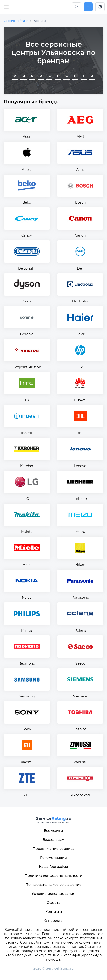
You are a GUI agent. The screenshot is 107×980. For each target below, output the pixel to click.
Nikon (80, 565)
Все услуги (53, 831)
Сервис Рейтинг (16, 21)
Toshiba (80, 729)
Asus (80, 170)
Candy (27, 235)
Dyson (27, 301)
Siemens (80, 696)
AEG (80, 137)
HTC (27, 400)
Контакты (54, 912)
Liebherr (80, 499)
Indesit (27, 433)
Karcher (27, 466)
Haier (80, 334)
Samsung (27, 696)
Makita (27, 532)
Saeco (80, 663)
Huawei (80, 400)
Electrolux (80, 301)
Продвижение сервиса (53, 849)
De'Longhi (27, 268)
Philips (27, 630)
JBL (80, 433)
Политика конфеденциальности (53, 876)
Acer (27, 137)
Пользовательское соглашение (53, 885)
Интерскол (80, 795)
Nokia (27, 598)
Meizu (80, 532)
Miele (27, 565)
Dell (80, 268)
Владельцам (53, 840)
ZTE (27, 795)
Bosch (80, 202)
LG (27, 499)
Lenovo (80, 466)
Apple (27, 170)
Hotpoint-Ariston (27, 367)
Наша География (53, 867)
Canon (80, 235)
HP (80, 367)
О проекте (53, 921)
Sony (27, 729)
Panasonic (80, 598)
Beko (27, 202)
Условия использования (53, 894)
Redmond (27, 663)
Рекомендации (53, 858)
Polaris (80, 630)
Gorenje (27, 334)
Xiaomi (27, 762)
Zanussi (80, 762)
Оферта (53, 903)
